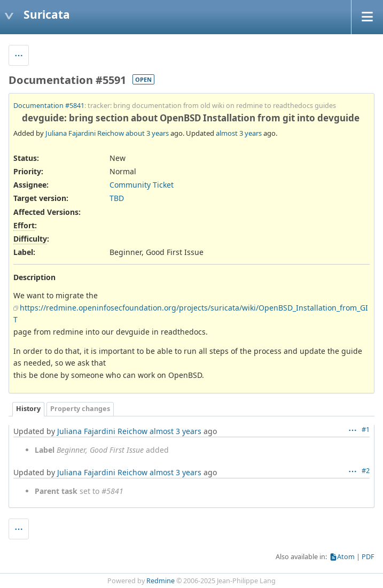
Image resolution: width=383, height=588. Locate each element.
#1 (366, 430)
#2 (366, 471)
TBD (117, 198)
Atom (346, 557)
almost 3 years (239, 133)
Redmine (161, 581)
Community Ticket (142, 185)
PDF (368, 557)
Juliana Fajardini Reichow (85, 133)
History (28, 409)
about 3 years (147, 133)
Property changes (80, 409)
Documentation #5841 (49, 106)
